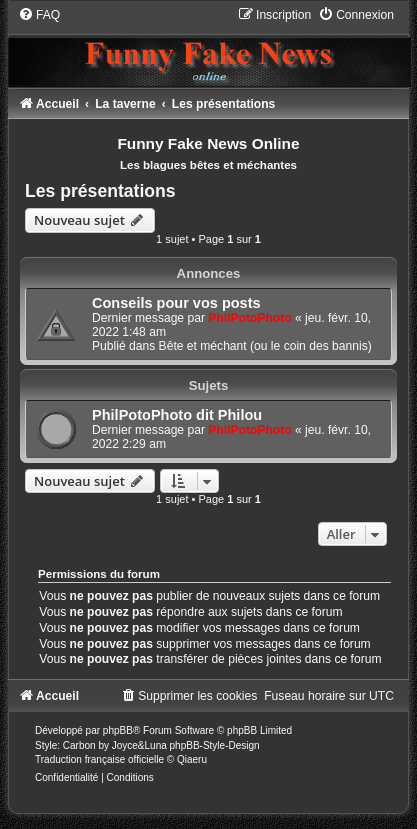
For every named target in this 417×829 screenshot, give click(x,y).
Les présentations (100, 191)
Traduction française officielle (99, 759)
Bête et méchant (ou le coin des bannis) (265, 346)
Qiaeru (192, 759)
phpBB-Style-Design (215, 745)
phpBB (118, 730)
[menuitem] (39, 15)
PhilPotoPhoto (249, 318)
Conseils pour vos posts (176, 303)
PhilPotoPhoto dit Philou (177, 415)
